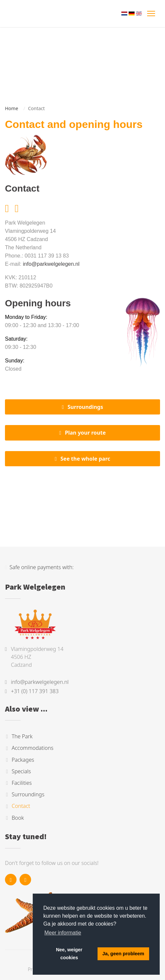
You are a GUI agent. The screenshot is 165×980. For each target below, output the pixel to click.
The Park (22, 736)
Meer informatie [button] (63, 933)
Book (18, 818)
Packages (23, 760)
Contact (21, 806)
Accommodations (32, 748)
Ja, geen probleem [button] (123, 954)
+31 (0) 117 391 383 (35, 691)
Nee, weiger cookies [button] (69, 954)
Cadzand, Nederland (82, 502)
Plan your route (85, 433)
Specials (21, 771)
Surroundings (85, 407)
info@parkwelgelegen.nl (51, 264)
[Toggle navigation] (151, 14)
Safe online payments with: (39, 567)
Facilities (22, 783)
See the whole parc (85, 459)
